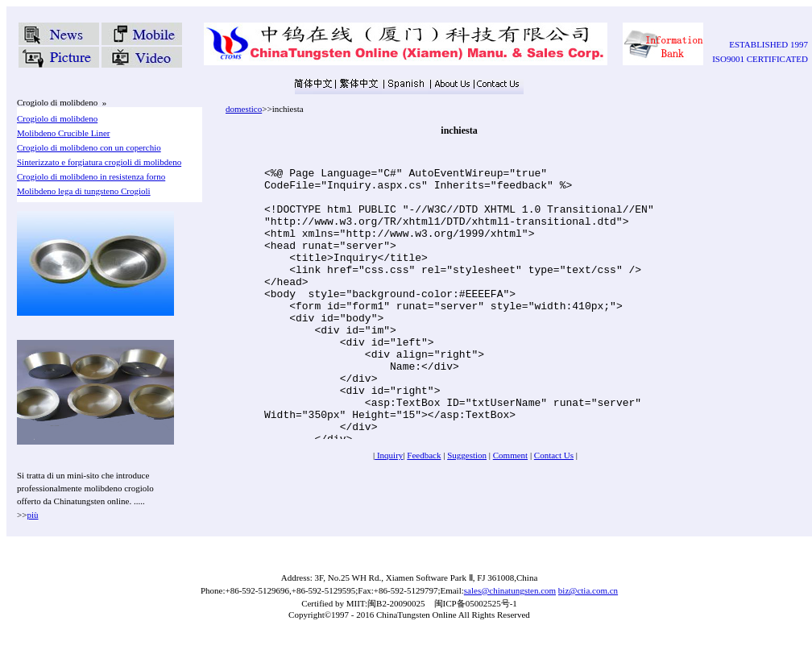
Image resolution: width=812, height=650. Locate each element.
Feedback (424, 455)
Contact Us (554, 455)
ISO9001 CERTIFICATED (760, 59)
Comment (510, 455)
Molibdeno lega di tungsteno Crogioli (84, 191)
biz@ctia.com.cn (588, 590)
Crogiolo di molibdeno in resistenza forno (91, 176)
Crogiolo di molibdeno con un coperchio (89, 147)
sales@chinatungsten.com (510, 590)
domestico (244, 109)
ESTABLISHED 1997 (768, 44)
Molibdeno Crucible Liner (63, 133)
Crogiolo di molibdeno (57, 118)
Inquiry (389, 455)
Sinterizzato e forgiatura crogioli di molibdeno (99, 162)
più (32, 515)
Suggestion (467, 455)
